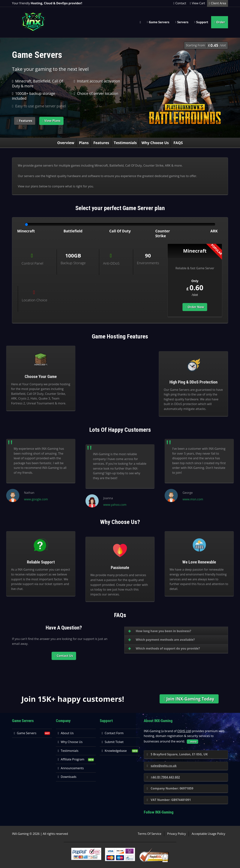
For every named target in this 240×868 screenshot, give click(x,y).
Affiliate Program (71, 759)
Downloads (67, 777)
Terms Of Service (149, 834)
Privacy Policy (176, 834)
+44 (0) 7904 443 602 (163, 777)
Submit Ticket (113, 742)
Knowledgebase (114, 751)
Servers (183, 22)
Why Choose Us (155, 143)
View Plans (51, 121)
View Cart (198, 3)
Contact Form (113, 733)
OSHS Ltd (184, 731)
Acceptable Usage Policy (208, 834)
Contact (180, 3)
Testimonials (125, 143)
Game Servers (159, 22)
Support (202, 22)
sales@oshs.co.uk (162, 766)
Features (25, 121)
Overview (66, 143)
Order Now (195, 307)
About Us (66, 733)
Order (220, 22)
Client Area (217, 3)
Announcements (71, 768)
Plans (84, 143)
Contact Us (64, 656)
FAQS (178, 143)
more (193, 742)
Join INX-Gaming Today (189, 699)
